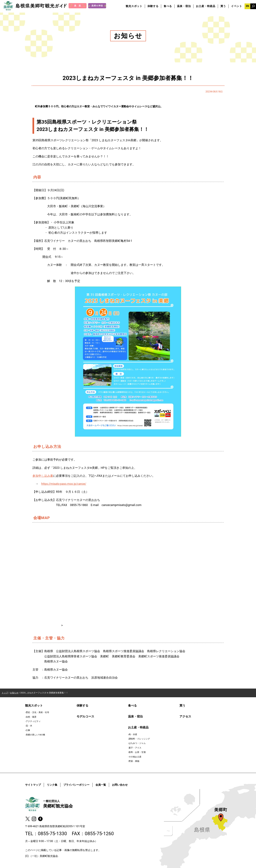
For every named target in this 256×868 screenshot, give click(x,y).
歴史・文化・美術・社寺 (37, 712)
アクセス (185, 716)
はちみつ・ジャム (137, 743)
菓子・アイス (135, 748)
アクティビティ (33, 721)
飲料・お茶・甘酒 (137, 752)
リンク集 (52, 785)
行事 (28, 730)
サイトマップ (33, 785)
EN (247, 6)
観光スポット (134, 6)
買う (223, 6)
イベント (237, 6)
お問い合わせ (120, 785)
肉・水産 (133, 734)
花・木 (29, 726)
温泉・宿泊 (184, 6)
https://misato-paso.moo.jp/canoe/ (64, 484)
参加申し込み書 (43, 476)
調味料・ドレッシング (139, 739)
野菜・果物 (134, 761)
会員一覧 (101, 785)
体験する (153, 6)
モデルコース (85, 716)
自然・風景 (31, 717)
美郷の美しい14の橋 (35, 735)
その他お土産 (135, 757)
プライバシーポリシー (76, 785)
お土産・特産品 (206, 6)
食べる (168, 6)
